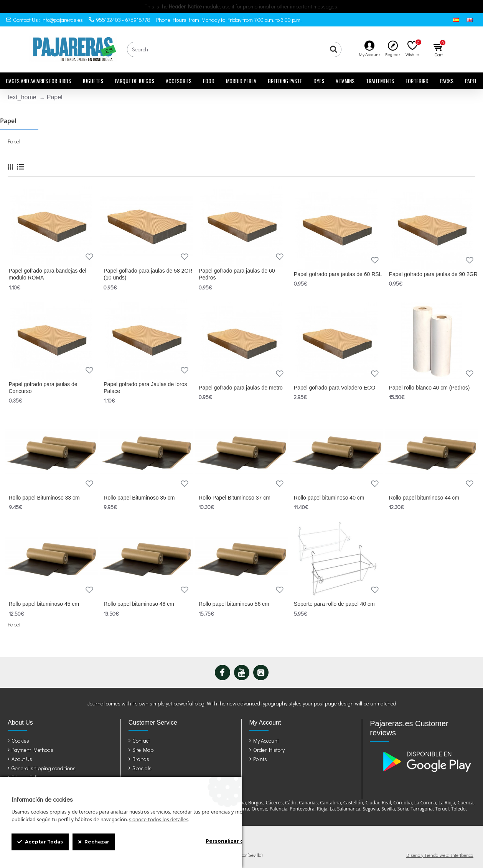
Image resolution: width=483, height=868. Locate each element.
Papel (14, 624)
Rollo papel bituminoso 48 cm (139, 604)
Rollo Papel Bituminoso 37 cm (235, 498)
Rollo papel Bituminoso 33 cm (44, 498)
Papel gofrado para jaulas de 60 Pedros (237, 274)
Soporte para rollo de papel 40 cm (334, 604)
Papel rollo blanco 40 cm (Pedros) (429, 388)
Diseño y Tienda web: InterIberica (440, 855)
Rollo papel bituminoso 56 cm (234, 604)
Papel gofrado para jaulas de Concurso (43, 388)
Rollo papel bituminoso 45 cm (44, 604)
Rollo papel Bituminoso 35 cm (139, 498)
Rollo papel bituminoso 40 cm (329, 498)
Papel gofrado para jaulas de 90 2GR (433, 274)
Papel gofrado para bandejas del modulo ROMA (48, 274)
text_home (22, 97)
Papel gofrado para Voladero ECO (335, 388)
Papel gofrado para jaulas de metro (241, 388)
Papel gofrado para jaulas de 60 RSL (338, 274)
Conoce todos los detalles (158, 820)
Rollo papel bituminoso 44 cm (424, 498)
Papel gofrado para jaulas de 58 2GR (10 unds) (148, 274)
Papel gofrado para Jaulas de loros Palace (145, 388)
